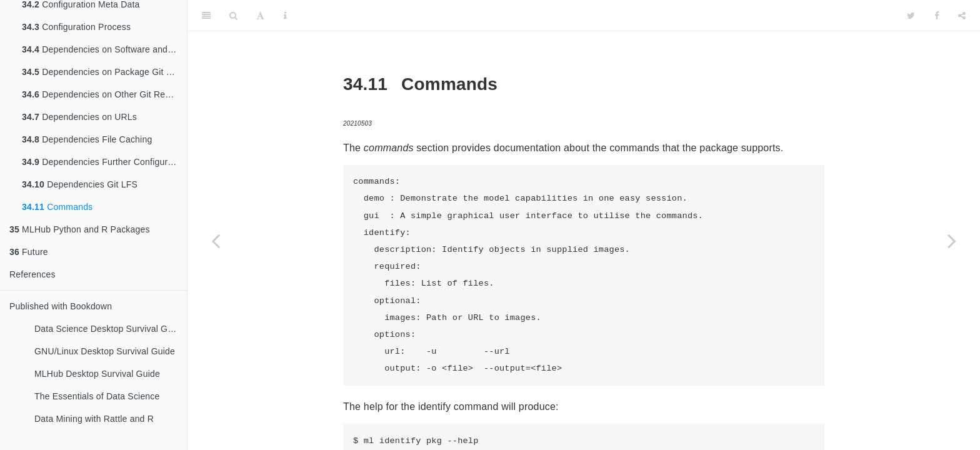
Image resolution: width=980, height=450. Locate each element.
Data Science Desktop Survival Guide (109, 329)
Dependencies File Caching (87, 139)
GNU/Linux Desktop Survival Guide (105, 351)
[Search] (233, 16)
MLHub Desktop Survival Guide (97, 374)
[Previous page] (216, 241)
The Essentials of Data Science (97, 396)
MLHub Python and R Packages (80, 229)
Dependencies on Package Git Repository (104, 72)
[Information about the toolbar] (285, 16)
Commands (57, 207)
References (32, 274)
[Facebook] (937, 16)
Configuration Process (76, 27)
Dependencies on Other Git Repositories (104, 94)
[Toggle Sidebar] (206, 16)
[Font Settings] (260, 16)
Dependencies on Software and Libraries (104, 49)
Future (29, 252)
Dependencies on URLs (79, 117)
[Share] (962, 16)
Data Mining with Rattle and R (94, 419)
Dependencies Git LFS (80, 184)
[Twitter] (911, 16)
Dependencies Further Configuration (104, 162)
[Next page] (952, 241)
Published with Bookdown (61, 306)
